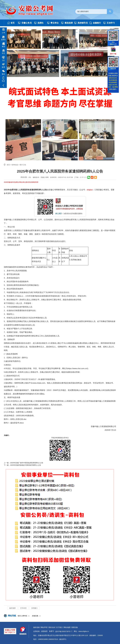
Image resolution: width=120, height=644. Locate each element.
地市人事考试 (22, 616)
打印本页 (23, 608)
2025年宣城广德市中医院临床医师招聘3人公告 (27, 463)
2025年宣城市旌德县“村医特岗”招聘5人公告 (26, 465)
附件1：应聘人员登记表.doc (15, 419)
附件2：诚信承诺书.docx (14, 423)
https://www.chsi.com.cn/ (77, 368)
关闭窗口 (34, 608)
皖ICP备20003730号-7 (63, 631)
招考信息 (15, 165)
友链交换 (35, 616)
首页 (8, 165)
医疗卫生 (23, 165)
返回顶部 (12, 608)
